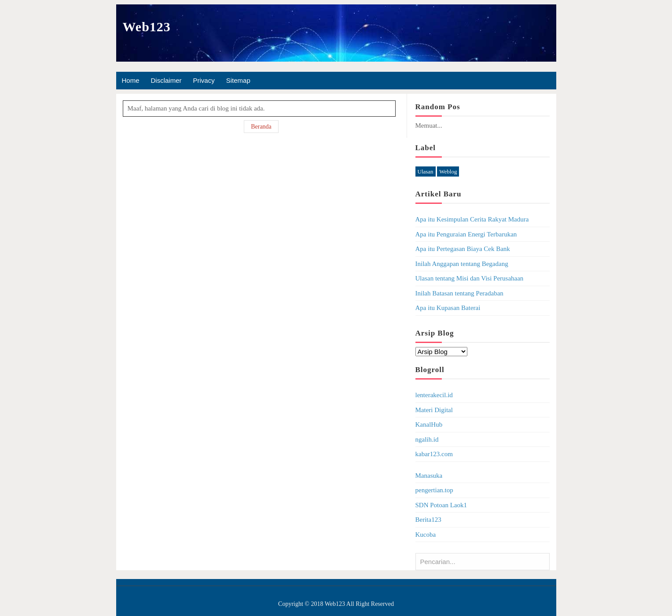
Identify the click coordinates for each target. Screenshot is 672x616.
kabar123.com (434, 454)
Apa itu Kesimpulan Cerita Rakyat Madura (472, 219)
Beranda (261, 127)
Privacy (204, 80)
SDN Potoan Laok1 (441, 505)
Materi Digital (434, 410)
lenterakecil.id (434, 395)
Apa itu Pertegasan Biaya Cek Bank (463, 249)
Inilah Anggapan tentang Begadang (462, 264)
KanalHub (429, 424)
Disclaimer (166, 80)
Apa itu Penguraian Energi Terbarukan (466, 234)
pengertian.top (434, 490)
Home (131, 80)
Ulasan (426, 172)
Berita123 (428, 520)
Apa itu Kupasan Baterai (448, 308)
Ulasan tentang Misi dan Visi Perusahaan (470, 278)
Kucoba (426, 535)
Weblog (448, 172)
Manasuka (429, 476)
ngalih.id (427, 439)
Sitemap (238, 80)
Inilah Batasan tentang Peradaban (459, 293)
